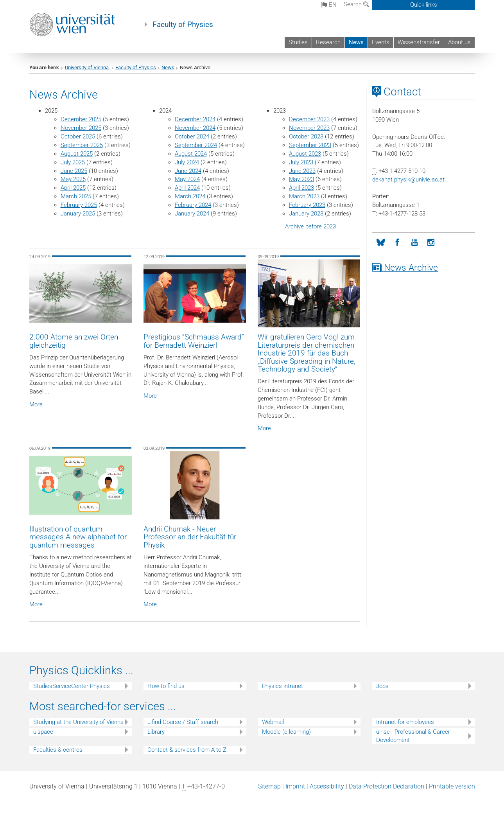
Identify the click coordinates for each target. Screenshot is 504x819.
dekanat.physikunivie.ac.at (408, 180)
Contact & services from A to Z (187, 750)
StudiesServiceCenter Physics (72, 686)
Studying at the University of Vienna (78, 722)
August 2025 (77, 154)
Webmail (273, 722)
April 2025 (73, 188)
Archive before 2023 (310, 226)
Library (156, 732)
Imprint (295, 786)
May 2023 (301, 179)
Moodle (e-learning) (286, 732)
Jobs (382, 686)
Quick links (424, 5)
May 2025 (73, 179)
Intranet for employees (405, 722)
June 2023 (302, 171)
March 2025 (76, 196)
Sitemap (269, 786)
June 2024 (188, 171)
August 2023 (305, 154)
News (356, 42)
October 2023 (306, 136)
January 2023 (306, 214)
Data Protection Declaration (387, 786)
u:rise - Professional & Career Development (413, 736)
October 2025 (78, 136)
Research (328, 42)
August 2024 (191, 154)
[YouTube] (414, 243)
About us (459, 42)
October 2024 (192, 136)
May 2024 (187, 179)
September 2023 (310, 145)
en (329, 5)
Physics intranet (282, 686)
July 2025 (73, 162)
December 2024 (195, 119)
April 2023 (301, 188)
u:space (43, 732)
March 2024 (190, 196)
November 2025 (81, 128)
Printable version (452, 786)
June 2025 (74, 171)
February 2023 (307, 205)
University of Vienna (87, 67)
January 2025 (78, 214)
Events (381, 42)
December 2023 (309, 119)
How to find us (166, 686)
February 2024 (193, 205)
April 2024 (187, 188)
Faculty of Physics (183, 25)
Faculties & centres (58, 750)
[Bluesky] (381, 243)
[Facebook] (397, 243)
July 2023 (301, 162)
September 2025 (82, 145)
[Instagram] (431, 243)
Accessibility (327, 786)
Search (356, 4)
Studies (298, 42)
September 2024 (196, 145)
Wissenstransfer (419, 42)
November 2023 (309, 128)
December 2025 (81, 119)
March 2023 (304, 196)
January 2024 (192, 214)
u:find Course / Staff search (183, 722)
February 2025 (79, 205)
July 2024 (187, 162)
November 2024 (195, 128)
